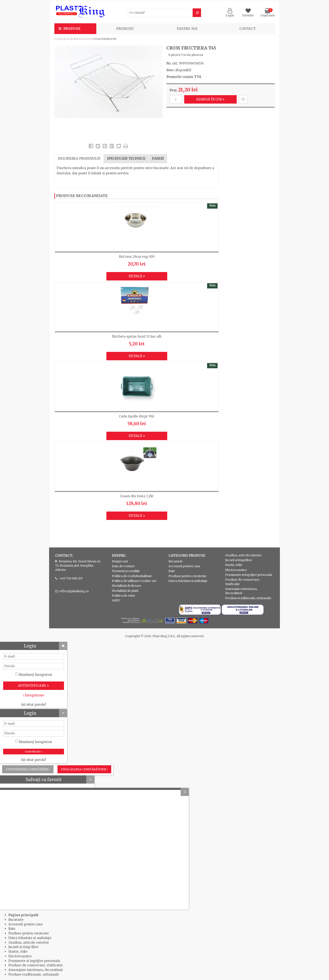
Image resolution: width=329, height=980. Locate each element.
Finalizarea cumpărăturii (84, 769)
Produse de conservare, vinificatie (36, 965)
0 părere (174, 55)
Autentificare (34, 752)
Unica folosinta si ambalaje (188, 581)
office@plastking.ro (74, 591)
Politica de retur (123, 596)
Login (230, 14)
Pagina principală (65, 39)
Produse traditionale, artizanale (248, 598)
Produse (72, 29)
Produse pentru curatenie (187, 576)
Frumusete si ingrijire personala (249, 575)
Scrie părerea (193, 55)
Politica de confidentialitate (132, 576)
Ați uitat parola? (34, 704)
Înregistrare (34, 695)
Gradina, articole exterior (243, 555)
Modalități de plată (125, 591)
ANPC (116, 600)
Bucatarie (85, 39)
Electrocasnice (236, 570)
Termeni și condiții (126, 571)
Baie (172, 571)
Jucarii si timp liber (239, 560)
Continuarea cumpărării (28, 769)
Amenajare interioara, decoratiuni (36, 970)
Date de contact (123, 566)
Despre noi (187, 29)
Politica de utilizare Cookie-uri (134, 581)
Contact (248, 29)
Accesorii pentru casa (184, 566)
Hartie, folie (234, 565)
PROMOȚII (125, 29)
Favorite (248, 14)
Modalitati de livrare (126, 586)
